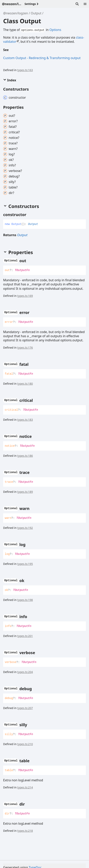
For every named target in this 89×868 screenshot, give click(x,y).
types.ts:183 (25, 420)
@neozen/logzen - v (12, 4)
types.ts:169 (25, 296)
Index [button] (10, 80)
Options (55, 30)
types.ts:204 (25, 672)
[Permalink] (12, 50)
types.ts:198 (25, 600)
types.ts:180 (25, 384)
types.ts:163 (25, 70)
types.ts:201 (25, 636)
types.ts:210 (25, 744)
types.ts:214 (25, 787)
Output (36, 13)
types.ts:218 (25, 831)
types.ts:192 (25, 528)
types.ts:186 (25, 456)
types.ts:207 (25, 708)
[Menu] (85, 4)
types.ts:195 (25, 564)
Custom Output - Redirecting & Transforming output (42, 58)
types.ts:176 (25, 348)
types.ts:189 (25, 492)
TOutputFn (22, 270)
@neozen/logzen (16, 13)
